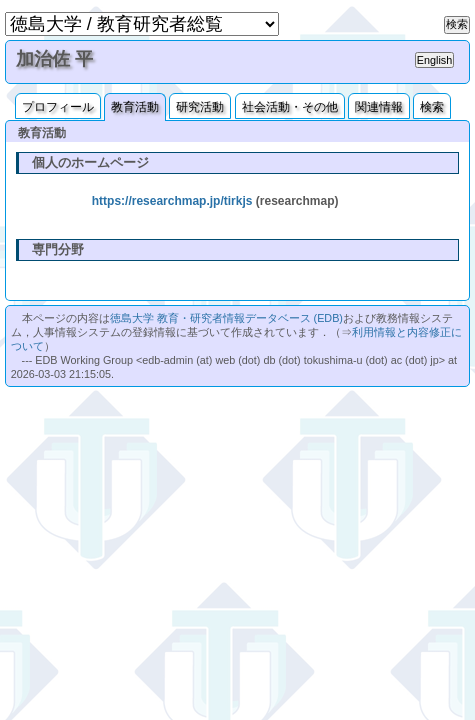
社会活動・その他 (290, 107)
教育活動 (135, 107)
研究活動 (200, 107)
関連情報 (379, 107)
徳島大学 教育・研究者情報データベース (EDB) (226, 318)
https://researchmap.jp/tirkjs (172, 201)
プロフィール (58, 107)
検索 (432, 107)
